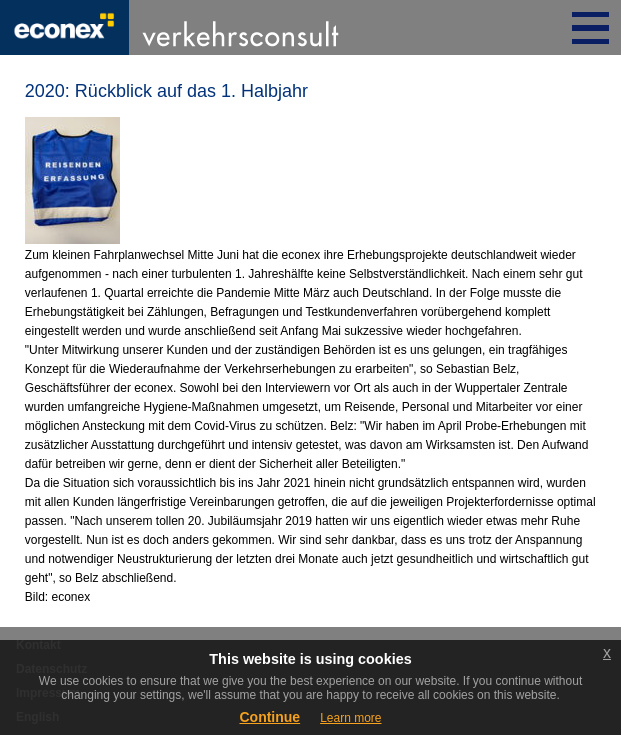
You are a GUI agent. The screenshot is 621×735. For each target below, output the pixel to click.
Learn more (350, 718)
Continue (269, 717)
